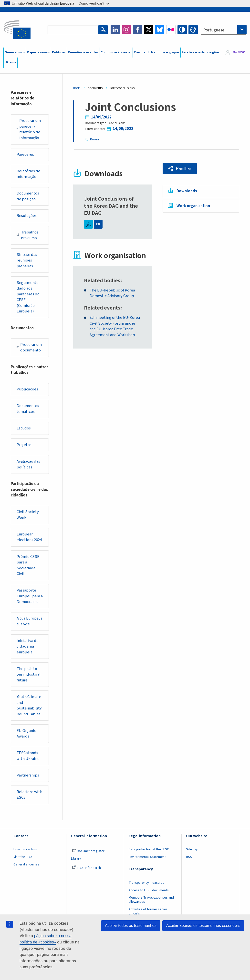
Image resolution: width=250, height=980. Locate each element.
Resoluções (27, 216)
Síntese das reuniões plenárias (27, 260)
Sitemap (192, 849)
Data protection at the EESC (149, 849)
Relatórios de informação (28, 174)
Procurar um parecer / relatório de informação (29, 129)
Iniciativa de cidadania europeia (28, 646)
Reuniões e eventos (83, 52)
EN (98, 224)
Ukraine (11, 62)
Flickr (171, 30)
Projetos (24, 445)
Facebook (137, 30)
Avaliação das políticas (28, 464)
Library (76, 859)
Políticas (59, 52)
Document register (88, 851)
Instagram (126, 30)
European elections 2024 (29, 537)
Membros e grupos (165, 52)
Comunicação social (116, 52)
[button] (180, 169)
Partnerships (28, 775)
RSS (189, 857)
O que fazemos (38, 52)
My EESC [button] (239, 52)
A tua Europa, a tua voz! (30, 621)
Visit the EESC (23, 857)
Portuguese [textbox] (214, 30)
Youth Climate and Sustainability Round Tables (29, 705)
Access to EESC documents (149, 890)
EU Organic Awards (26, 734)
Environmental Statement (147, 857)
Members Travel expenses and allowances (151, 900)
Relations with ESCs (29, 795)
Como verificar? (94, 3)
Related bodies (102, 281)
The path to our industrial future (29, 674)
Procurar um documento (29, 348)
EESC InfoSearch (86, 868)
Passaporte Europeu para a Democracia (30, 596)
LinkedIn (115, 30)
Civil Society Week (28, 515)
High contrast (182, 30)
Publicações (27, 389)
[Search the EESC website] (73, 30)
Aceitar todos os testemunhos (131, 926)
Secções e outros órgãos (200, 52)
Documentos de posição (28, 196)
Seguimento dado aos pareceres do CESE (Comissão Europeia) (28, 297)
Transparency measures (146, 883)
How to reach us (25, 849)
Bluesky (160, 30)
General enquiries (26, 864)
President (141, 52)
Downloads (187, 191)
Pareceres (25, 155)
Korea (94, 139)
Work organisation (193, 206)
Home (77, 88)
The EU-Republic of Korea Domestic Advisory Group (112, 293)
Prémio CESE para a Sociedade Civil (28, 565)
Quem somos (15, 52)
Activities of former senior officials (148, 911)
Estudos (24, 428)
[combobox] (224, 30)
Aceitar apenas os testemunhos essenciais (203, 926)
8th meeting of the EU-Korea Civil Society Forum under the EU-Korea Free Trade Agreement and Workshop (115, 326)
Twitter (149, 30)
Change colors (193, 30)
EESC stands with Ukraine (28, 756)
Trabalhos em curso (27, 235)
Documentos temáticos (28, 409)
